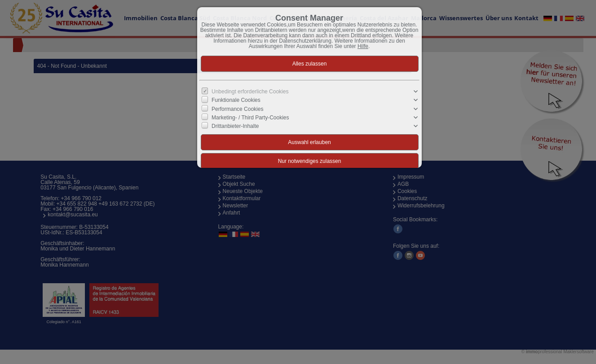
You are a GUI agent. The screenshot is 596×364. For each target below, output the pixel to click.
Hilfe (363, 46)
